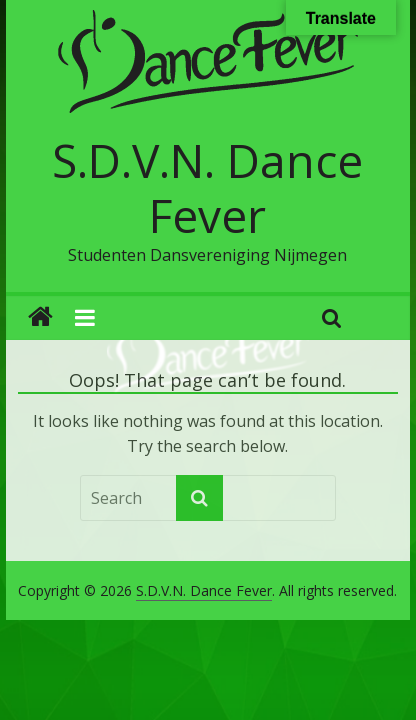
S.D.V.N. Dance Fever (207, 187)
